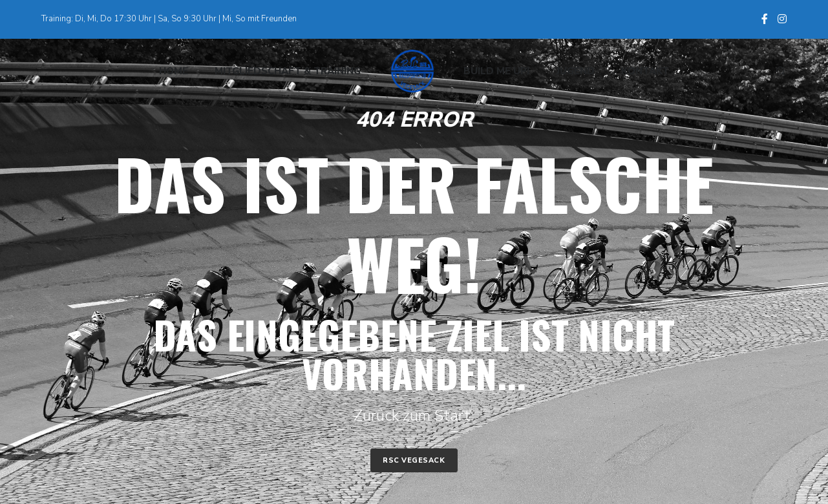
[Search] (775, 71)
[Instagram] (782, 19)
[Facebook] (765, 19)
